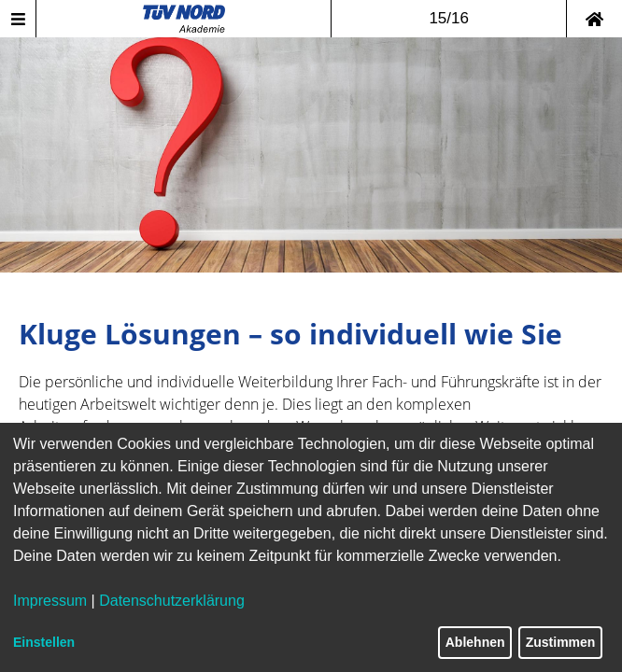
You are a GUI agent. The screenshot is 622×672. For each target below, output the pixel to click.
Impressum (50, 601)
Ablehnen (475, 642)
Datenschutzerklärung (172, 601)
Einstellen (44, 642)
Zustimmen (561, 642)
